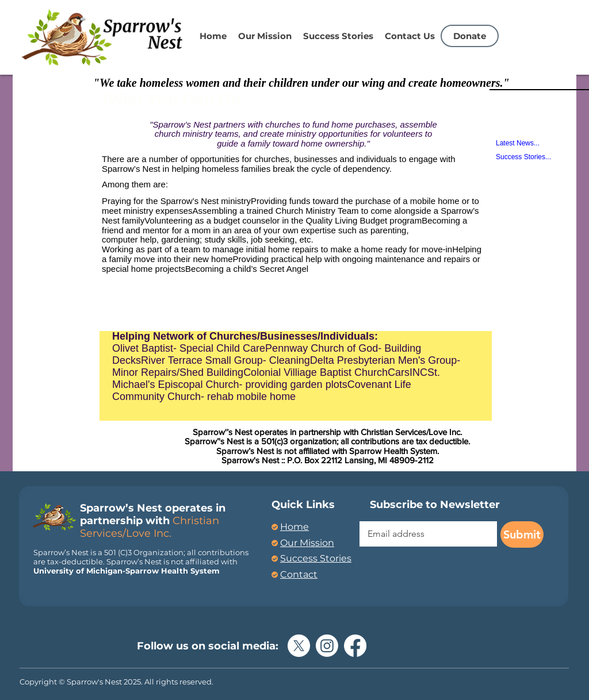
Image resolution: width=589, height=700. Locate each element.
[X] (299, 646)
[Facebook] (355, 646)
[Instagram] (327, 646)
